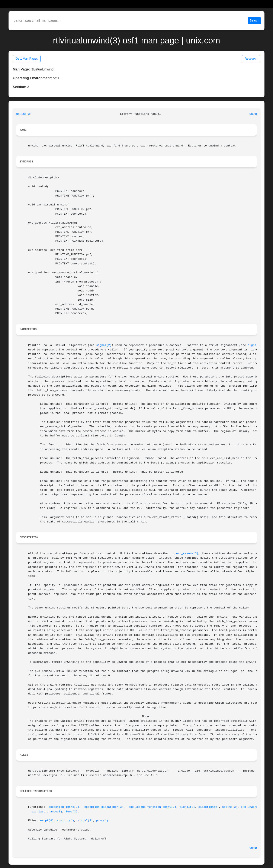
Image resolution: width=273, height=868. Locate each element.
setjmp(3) (230, 807)
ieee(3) (71, 812)
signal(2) (104, 345)
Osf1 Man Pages (27, 59)
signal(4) (85, 821)
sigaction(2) (209, 807)
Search (254, 20)
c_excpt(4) (66, 821)
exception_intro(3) (64, 807)
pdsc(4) (102, 821)
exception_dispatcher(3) (104, 807)
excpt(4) (47, 821)
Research (251, 59)
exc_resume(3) (187, 553)
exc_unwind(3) (252, 807)
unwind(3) (24, 114)
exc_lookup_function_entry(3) (152, 807)
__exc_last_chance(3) (45, 812)
